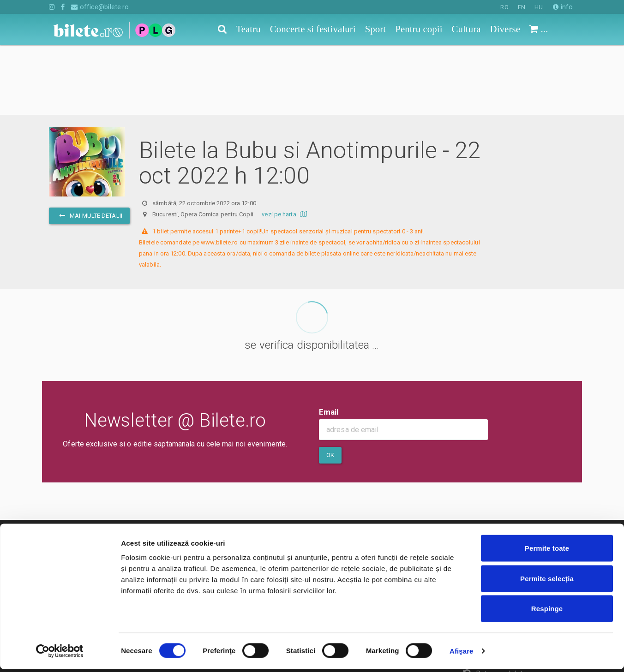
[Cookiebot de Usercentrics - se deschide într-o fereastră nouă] (60, 654)
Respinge (547, 611)
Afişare (462, 654)
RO (504, 7)
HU (539, 7)
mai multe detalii (89, 146)
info (563, 7)
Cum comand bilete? (500, 510)
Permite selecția (547, 581)
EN (522, 7)
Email (329, 342)
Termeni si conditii (260, 519)
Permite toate (547, 551)
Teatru (59, 505)
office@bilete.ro (100, 7)
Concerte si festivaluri (84, 519)
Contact (244, 505)
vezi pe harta (285, 145)
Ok (330, 385)
